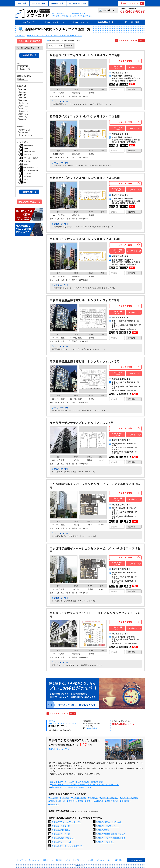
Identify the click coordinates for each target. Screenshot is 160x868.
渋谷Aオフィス (34, 860)
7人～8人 (22, 98)
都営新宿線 (126, 801)
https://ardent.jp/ (91, 728)
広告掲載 (118, 860)
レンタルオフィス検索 (77, 3)
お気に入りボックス (133, 3)
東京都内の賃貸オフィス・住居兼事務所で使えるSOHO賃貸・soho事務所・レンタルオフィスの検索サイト (72, 15)
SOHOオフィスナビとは (54, 22)
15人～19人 (23, 109)
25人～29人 (23, 114)
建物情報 (114, 89)
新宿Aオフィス (48, 860)
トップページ (28, 22)
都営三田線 (55, 804)
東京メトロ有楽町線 (130, 798)
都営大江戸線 (112, 801)
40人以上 (22, 120)
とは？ (64, 860)
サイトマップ (79, 860)
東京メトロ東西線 (76, 801)
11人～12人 (23, 103)
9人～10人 (23, 101)
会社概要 (90, 860)
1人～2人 (22, 90)
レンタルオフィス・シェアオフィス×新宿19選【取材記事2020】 (78, 782)
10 (136, 40)
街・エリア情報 (132, 22)
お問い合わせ (109, 10)
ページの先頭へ (136, 860)
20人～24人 (23, 111)
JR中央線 (65, 798)
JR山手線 (54, 798)
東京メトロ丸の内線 (109, 798)
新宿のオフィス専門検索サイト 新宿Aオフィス (72, 787)
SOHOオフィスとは (80, 22)
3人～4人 (22, 92)
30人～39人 (23, 117)
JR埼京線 (94, 798)
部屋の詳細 (131, 89)
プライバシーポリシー (105, 860)
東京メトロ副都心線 (95, 801)
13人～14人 (23, 106)
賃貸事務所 (23, 133)
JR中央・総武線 (80, 798)
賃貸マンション (24, 130)
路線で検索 (22, 3)
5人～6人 (22, 95)
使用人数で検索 (57, 3)
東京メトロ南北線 (58, 801)
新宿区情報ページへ (60, 749)
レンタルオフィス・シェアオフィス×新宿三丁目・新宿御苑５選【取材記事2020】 (85, 785)
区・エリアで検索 (39, 3)
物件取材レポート (106, 22)
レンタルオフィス (25, 135)
